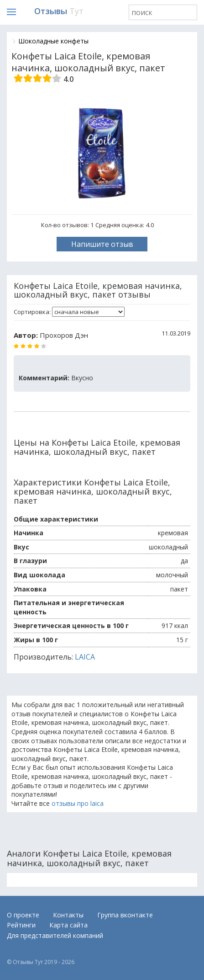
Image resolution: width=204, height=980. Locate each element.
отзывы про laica (78, 803)
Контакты (68, 915)
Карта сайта (68, 925)
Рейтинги (21, 925)
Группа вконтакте (125, 915)
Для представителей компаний (55, 935)
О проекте (23, 915)
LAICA (85, 657)
